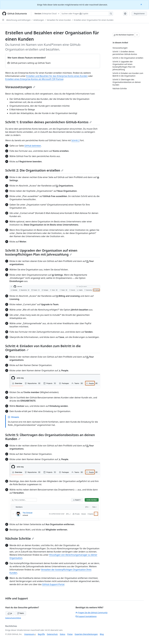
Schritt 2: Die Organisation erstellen (34, 170)
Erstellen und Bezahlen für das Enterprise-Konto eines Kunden (57, 76)
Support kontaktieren (86, 616)
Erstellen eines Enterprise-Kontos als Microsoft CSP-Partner (34, 79)
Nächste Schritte (20, 538)
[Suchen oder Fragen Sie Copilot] (87, 14)
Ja (10, 613)
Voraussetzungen (20, 87)
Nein (20, 613)
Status (62, 634)
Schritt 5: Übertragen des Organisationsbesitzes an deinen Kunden (50, 437)
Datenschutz (52, 634)
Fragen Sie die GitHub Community (92, 613)
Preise (70, 634)
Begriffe (41, 634)
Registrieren (139, 14)
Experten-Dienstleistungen (86, 634)
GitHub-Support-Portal (53, 584)
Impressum (29, 634)
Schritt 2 (75, 140)
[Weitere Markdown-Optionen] (137, 35)
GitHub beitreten (33, 146)
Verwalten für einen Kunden (59, 20)
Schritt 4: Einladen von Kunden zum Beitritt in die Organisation (43, 348)
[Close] (141, 4)
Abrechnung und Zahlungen (18, 20)
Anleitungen (39, 20)
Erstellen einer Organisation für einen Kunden (94, 20)
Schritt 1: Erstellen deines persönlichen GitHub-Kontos (48, 122)
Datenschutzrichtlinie (13, 618)
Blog (102, 634)
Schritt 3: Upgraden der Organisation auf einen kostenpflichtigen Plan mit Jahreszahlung (41, 252)
